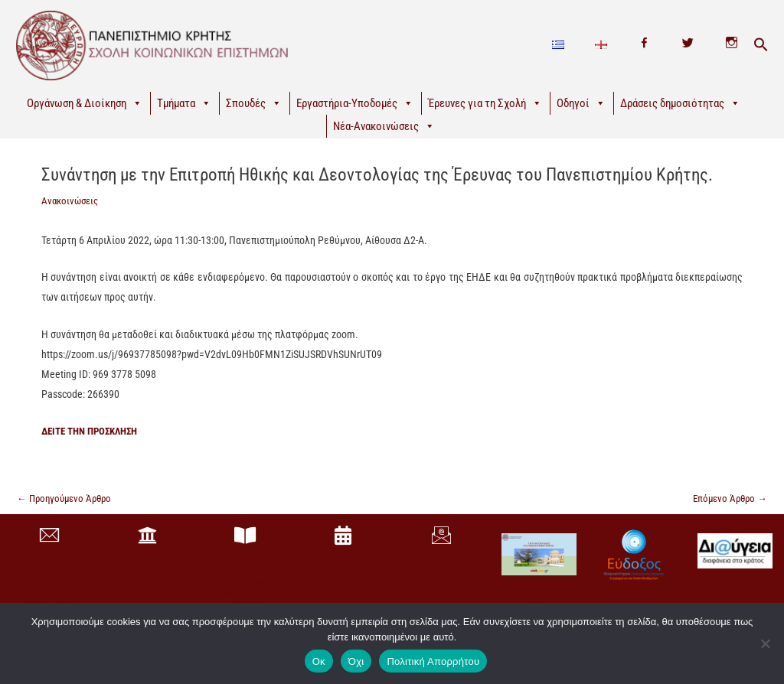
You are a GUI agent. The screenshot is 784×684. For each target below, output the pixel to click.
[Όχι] (765, 643)
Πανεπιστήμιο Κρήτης (147, 579)
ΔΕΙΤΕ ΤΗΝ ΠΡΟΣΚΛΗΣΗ (95, 431)
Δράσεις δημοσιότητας (680, 103)
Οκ (319, 661)
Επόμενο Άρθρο (727, 499)
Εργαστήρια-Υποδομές (355, 103)
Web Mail (441, 574)
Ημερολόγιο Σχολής (343, 579)
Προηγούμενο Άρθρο (68, 499)
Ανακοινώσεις (72, 200)
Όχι (356, 661)
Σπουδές (254, 103)
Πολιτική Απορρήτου (433, 661)
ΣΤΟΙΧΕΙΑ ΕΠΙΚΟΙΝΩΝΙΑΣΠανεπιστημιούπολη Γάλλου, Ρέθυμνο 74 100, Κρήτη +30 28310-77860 (52, 598)
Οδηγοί (581, 103)
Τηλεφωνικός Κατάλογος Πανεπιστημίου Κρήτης (245, 590)
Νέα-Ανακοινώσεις (384, 126)
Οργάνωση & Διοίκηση (85, 103)
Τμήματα (184, 103)
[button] (761, 45)
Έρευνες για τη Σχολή (485, 103)
